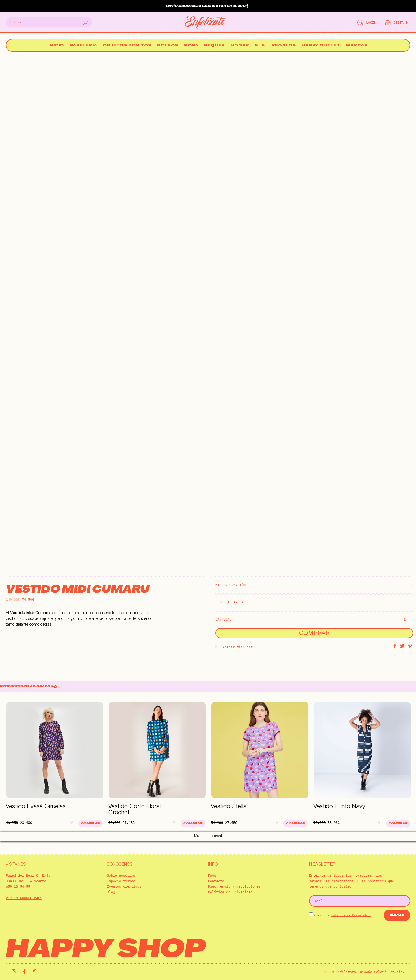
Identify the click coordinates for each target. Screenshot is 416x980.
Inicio (56, 46)
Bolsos (168, 46)
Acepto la (343, 906)
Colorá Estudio (388, 963)
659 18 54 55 (18, 877)
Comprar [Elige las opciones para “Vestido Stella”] (296, 824)
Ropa (191, 46)
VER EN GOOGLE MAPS (24, 889)
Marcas (357, 46)
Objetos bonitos (127, 46)
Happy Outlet (321, 46)
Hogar (240, 46)
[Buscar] (85, 22)
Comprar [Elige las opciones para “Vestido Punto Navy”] (398, 824)
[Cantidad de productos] (407, 619)
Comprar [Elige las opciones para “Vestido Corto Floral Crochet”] (193, 824)
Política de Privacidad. (351, 906)
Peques (214, 46)
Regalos (284, 46)
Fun (260, 46)
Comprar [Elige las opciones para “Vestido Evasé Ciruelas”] (90, 824)
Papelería (83, 46)
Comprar (314, 634)
